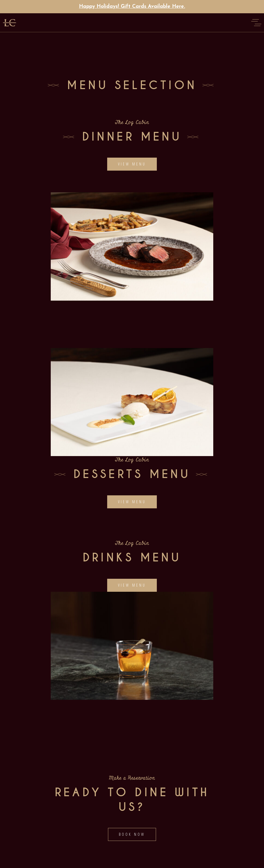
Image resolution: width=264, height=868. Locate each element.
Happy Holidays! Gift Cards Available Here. (132, 7)
